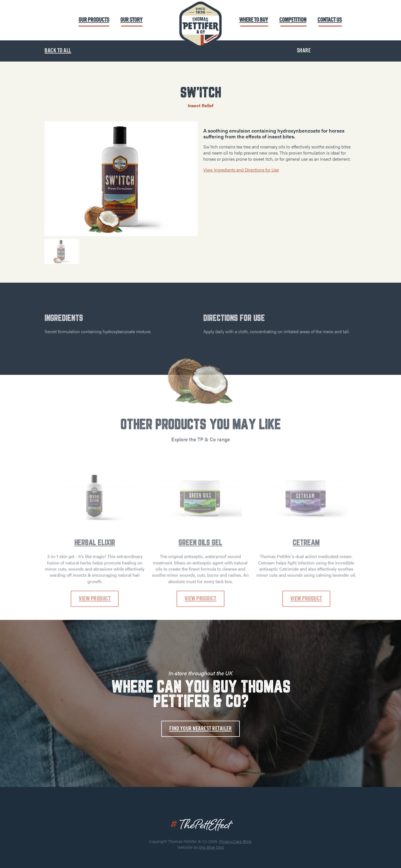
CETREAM (306, 578)
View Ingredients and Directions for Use (241, 170)
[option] (121, 179)
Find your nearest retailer (200, 729)
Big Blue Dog (211, 847)
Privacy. (226, 841)
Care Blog (242, 841)
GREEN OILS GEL (200, 578)
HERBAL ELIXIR (95, 578)
